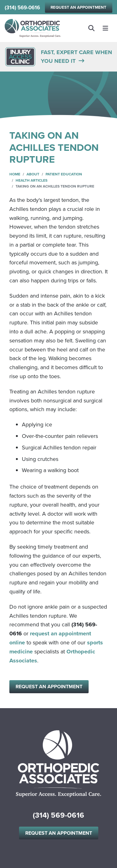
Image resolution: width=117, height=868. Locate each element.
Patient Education (64, 174)
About (33, 174)
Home (15, 174)
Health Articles (32, 180)
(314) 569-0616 (22, 8)
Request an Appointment (78, 7)
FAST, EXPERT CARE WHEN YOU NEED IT (76, 57)
